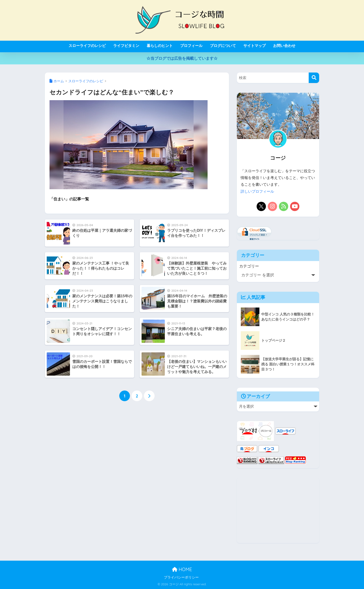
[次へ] (149, 396)
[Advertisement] (278, 510)
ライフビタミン (126, 46)
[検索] (314, 78)
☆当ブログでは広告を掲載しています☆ (182, 58)
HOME (182, 569)
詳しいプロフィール (257, 191)
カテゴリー (249, 266)
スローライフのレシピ (87, 46)
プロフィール (191, 46)
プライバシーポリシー (181, 577)
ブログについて (223, 46)
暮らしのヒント (160, 46)
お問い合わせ (284, 46)
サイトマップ (255, 46)
